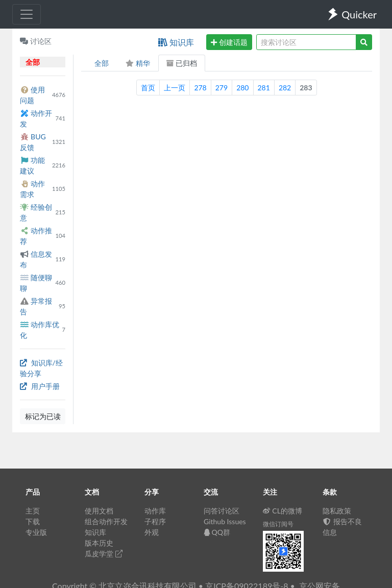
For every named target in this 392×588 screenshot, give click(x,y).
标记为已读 (43, 416)
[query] (306, 42)
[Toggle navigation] (27, 14)
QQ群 (217, 532)
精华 (138, 63)
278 (200, 88)
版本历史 (99, 543)
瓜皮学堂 (104, 554)
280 (242, 88)
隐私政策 (337, 511)
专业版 (36, 532)
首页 (148, 88)
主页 (33, 511)
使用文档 (99, 511)
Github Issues (225, 521)
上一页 (175, 88)
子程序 (155, 521)
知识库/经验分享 (41, 368)
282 (285, 88)
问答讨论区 (222, 511)
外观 (152, 532)
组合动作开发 (106, 521)
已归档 (182, 63)
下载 (33, 521)
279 (222, 88)
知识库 (176, 42)
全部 (102, 63)
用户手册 (40, 386)
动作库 (155, 511)
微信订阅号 (278, 524)
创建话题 (229, 42)
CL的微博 (283, 511)
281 (264, 88)
